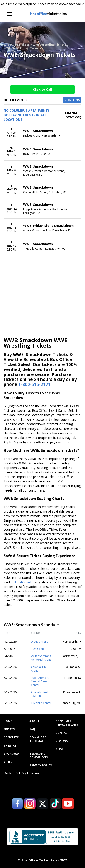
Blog (59, 749)
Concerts (11, 738)
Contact (62, 733)
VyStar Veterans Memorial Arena (41, 658)
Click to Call (42, 89)
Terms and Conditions (39, 756)
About (34, 721)
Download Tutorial (38, 739)
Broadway (12, 754)
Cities (8, 762)
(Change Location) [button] (72, 115)
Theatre (10, 746)
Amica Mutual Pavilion (39, 694)
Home (8, 721)
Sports (9, 729)
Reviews (62, 741)
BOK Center (38, 649)
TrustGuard (23, 582)
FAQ (32, 729)
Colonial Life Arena (39, 669)
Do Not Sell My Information (24, 773)
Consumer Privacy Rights (67, 723)
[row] (42, 133)
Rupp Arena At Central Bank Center (40, 681)
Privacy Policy (41, 766)
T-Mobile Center (41, 703)
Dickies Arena (40, 642)
